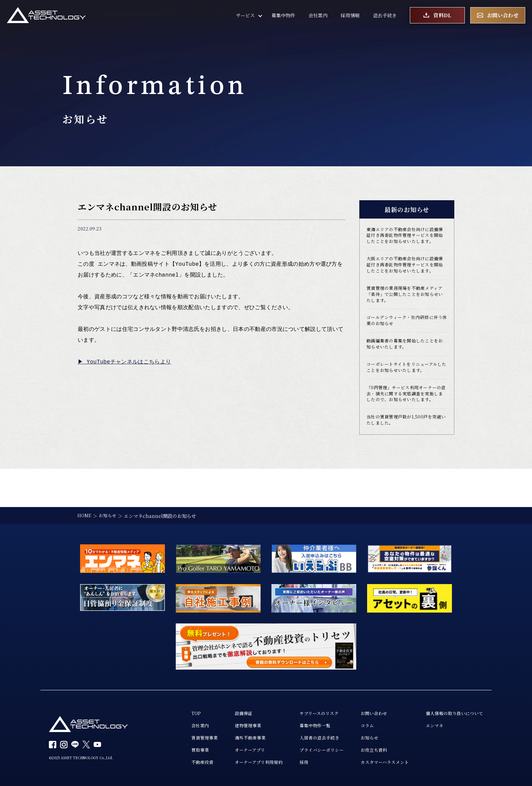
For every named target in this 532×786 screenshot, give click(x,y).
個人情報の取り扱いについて (452, 711)
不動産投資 (186, 762)
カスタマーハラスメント (378, 762)
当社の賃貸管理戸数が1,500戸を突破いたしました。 (406, 454)
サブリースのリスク (309, 711)
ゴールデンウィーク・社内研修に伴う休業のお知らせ (405, 342)
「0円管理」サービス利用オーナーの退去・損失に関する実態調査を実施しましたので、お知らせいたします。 (407, 423)
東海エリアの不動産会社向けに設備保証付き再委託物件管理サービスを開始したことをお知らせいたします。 (405, 240)
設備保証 (229, 711)
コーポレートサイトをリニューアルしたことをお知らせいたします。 (405, 391)
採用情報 (350, 17)
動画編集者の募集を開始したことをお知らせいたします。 (405, 367)
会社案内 (318, 17)
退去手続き (385, 17)
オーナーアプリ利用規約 (245, 762)
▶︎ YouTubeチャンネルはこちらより (125, 362)
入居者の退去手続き (309, 736)
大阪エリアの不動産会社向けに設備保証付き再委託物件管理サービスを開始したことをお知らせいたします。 (405, 279)
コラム (360, 724)
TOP (179, 711)
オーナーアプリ (236, 749)
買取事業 (184, 749)
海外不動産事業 (236, 736)
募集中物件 (283, 17)
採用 (293, 762)
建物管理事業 (234, 724)
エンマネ (431, 724)
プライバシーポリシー (312, 749)
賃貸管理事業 (188, 736)
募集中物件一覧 (305, 724)
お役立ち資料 (367, 749)
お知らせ (362, 736)
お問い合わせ (367, 711)
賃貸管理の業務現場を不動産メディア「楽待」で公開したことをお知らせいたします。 (405, 314)
